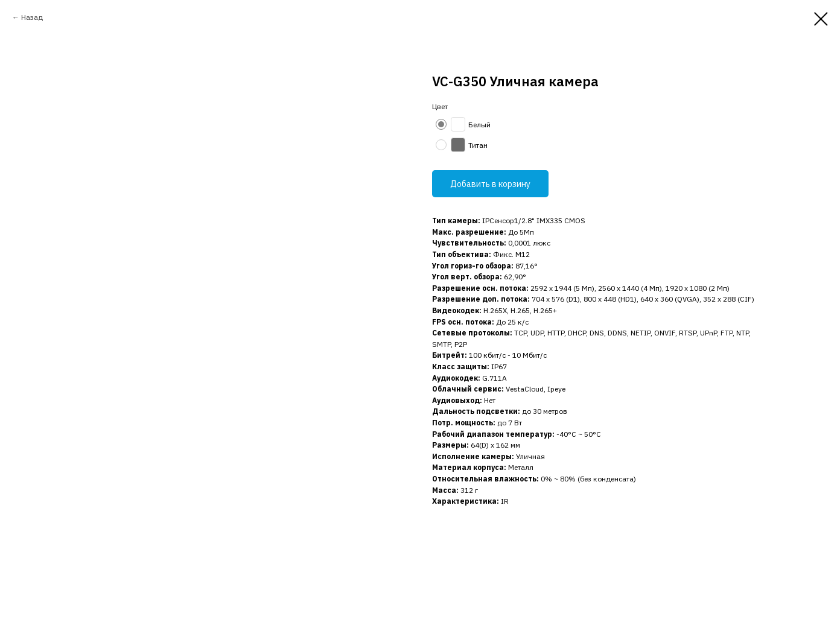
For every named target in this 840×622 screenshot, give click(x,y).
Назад (32, 17)
